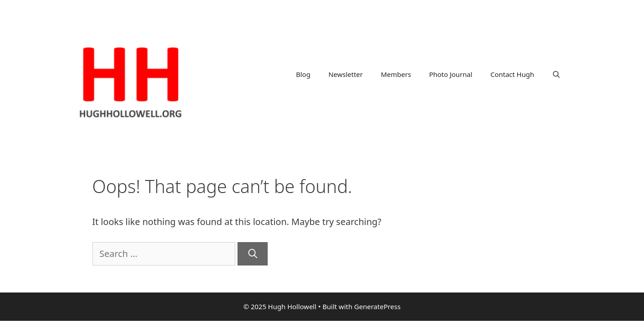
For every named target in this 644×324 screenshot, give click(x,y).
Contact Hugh (512, 74)
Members (396, 74)
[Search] (253, 254)
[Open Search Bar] (556, 74)
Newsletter (346, 74)
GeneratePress (377, 306)
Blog (303, 74)
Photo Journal (451, 74)
